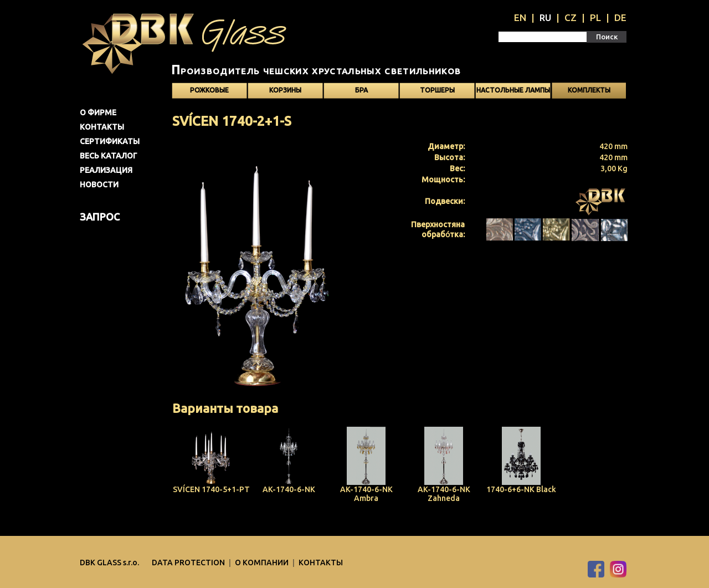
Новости (99, 185)
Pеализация (106, 170)
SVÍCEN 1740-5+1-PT (211, 489)
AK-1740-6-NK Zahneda (444, 494)
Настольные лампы (513, 90)
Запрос (100, 217)
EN (520, 17)
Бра (361, 90)
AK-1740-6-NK (289, 489)
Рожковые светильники (209, 93)
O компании (263, 563)
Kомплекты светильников (589, 93)
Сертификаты (110, 141)
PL (595, 17)
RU (545, 17)
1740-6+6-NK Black (521, 489)
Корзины (285, 90)
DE (620, 17)
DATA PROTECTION (189, 563)
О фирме (98, 113)
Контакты (102, 127)
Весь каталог (109, 156)
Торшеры (437, 90)
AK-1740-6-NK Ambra (366, 494)
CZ (571, 17)
